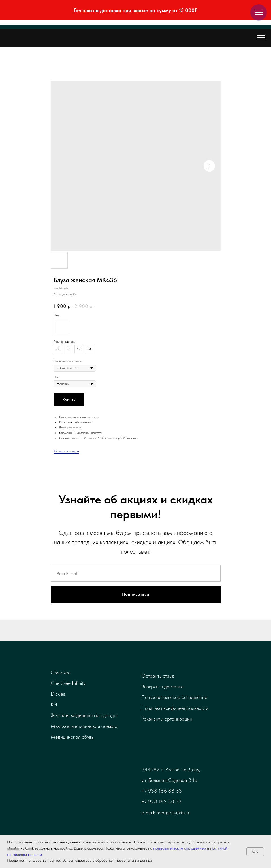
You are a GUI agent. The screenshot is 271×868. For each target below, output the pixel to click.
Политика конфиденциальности (175, 708)
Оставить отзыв (158, 676)
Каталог (63, 661)
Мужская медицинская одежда (84, 726)
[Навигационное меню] (259, 12)
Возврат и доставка (163, 686)
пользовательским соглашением (180, 848)
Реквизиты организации (167, 719)
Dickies (58, 694)
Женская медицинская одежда (84, 715)
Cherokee (61, 673)
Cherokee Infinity (68, 683)
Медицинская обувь (72, 737)
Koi (54, 705)
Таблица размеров (66, 451)
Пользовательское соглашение (174, 697)
